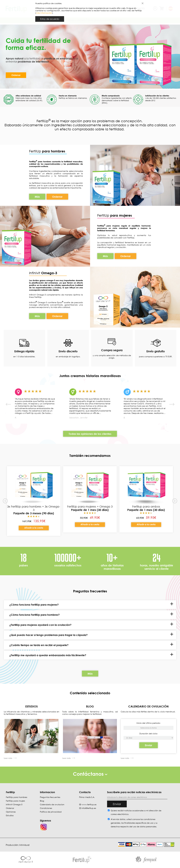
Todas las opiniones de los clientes (90, 434)
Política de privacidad (51, 812)
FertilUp (47, 151)
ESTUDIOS (31, 706)
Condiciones (46, 808)
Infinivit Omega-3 (14, 804)
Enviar (149, 745)
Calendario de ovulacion (52, 804)
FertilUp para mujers (15, 801)
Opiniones (11, 812)
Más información (44, 13)
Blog (42, 801)
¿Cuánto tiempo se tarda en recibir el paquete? (39, 645)
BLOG (90, 706)
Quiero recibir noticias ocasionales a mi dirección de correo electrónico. (136, 812)
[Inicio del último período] (149, 738)
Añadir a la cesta (34, 528)
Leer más (8, 758)
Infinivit (35, 273)
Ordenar (16, 75)
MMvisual (24, 845)
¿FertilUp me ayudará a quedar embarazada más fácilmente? (48, 655)
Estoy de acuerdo (50, 19)
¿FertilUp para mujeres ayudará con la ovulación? (40, 625)
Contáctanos (90, 774)
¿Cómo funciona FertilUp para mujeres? (34, 605)
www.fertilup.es (89, 804)
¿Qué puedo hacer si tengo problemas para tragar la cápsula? (48, 635)
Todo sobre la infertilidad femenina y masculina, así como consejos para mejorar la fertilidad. (90, 713)
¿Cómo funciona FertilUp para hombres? (34, 615)
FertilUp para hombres (17, 797)
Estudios (10, 815)
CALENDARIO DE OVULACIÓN (148, 706)
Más (37, 197)
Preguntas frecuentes (50, 797)
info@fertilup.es (89, 808)
